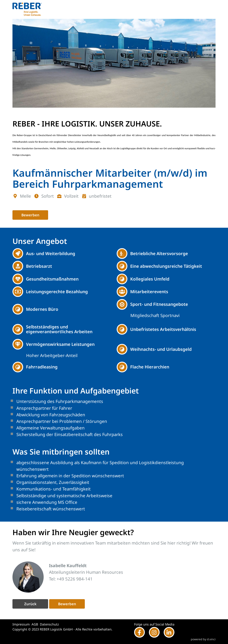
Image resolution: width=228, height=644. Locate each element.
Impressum (21, 624)
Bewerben (30, 215)
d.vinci (211, 639)
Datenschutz (49, 624)
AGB (35, 624)
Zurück (30, 604)
